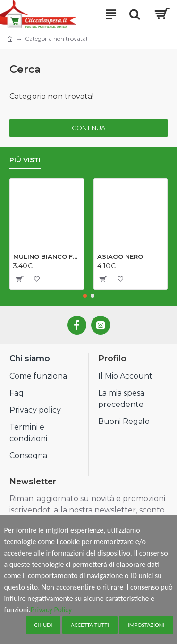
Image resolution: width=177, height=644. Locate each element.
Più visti (25, 160)
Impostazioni (146, 625)
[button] (85, 296)
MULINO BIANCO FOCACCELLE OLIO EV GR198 (47, 256)
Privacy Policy (51, 610)
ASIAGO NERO (120, 256)
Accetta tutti (90, 625)
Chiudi (43, 625)
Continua (88, 128)
